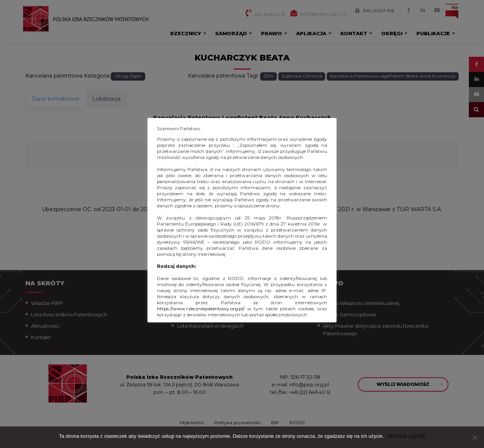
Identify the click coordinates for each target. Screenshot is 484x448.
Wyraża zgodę (406, 436)
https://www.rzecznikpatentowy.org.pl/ (201, 309)
